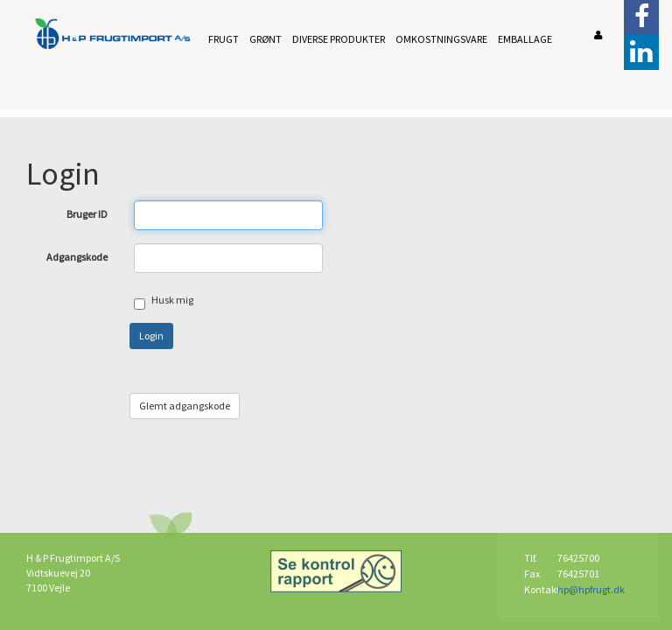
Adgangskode (77, 257)
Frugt (224, 39)
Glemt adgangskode (185, 406)
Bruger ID (87, 214)
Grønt (266, 39)
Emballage (525, 39)
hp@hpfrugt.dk (591, 589)
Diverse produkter (339, 39)
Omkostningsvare (441, 39)
